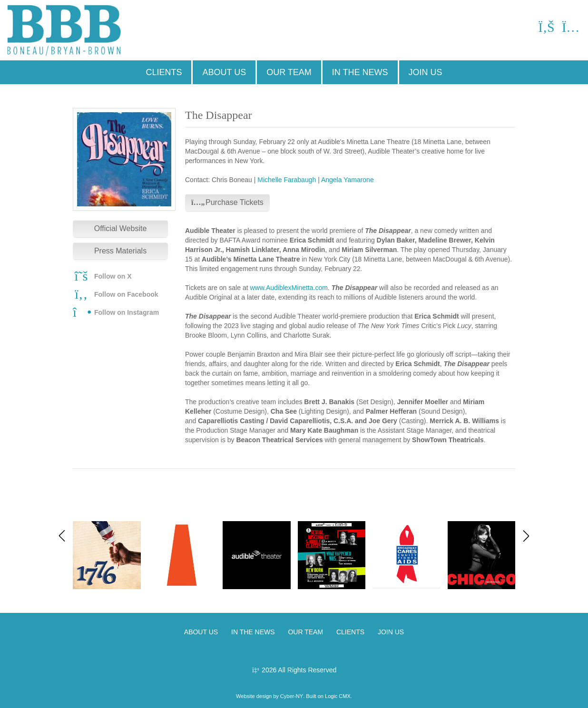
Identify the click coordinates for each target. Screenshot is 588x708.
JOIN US (426, 72)
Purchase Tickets (227, 202)
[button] (526, 536)
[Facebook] (546, 29)
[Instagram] (570, 29)
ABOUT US (224, 72)
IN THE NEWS (360, 72)
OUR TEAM (289, 72)
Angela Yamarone (348, 180)
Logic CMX (338, 696)
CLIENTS (164, 72)
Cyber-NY (292, 696)
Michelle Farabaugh (287, 180)
